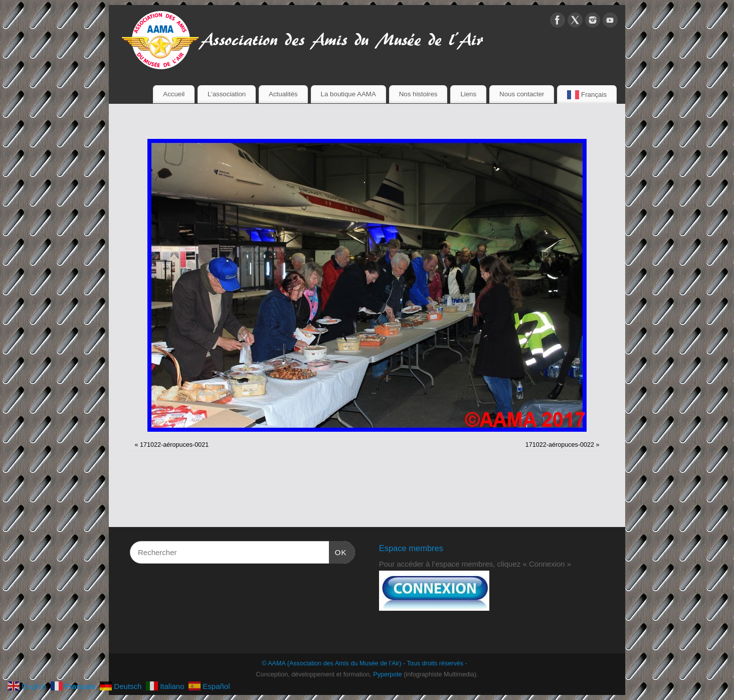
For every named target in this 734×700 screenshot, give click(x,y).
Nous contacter (522, 94)
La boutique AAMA (348, 94)
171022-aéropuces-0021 (174, 445)
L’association (227, 94)
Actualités (283, 94)
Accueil (174, 94)
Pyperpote (387, 674)
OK (338, 551)
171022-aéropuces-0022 (560, 445)
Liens (468, 94)
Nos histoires (418, 94)
